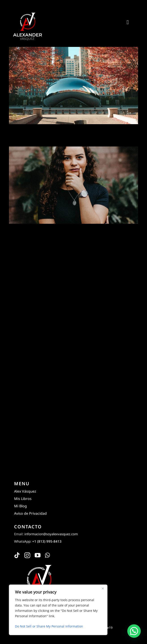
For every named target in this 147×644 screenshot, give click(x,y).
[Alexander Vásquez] (27, 13)
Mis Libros (23, 499)
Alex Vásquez (25, 491)
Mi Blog (20, 506)
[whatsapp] (47, 555)
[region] (58, 610)
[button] (134, 631)
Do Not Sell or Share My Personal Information (49, 626)
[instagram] (27, 555)
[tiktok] (17, 555)
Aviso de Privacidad (30, 513)
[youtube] (38, 555)
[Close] (103, 588)
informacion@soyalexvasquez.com (51, 534)
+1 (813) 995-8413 (47, 541)
